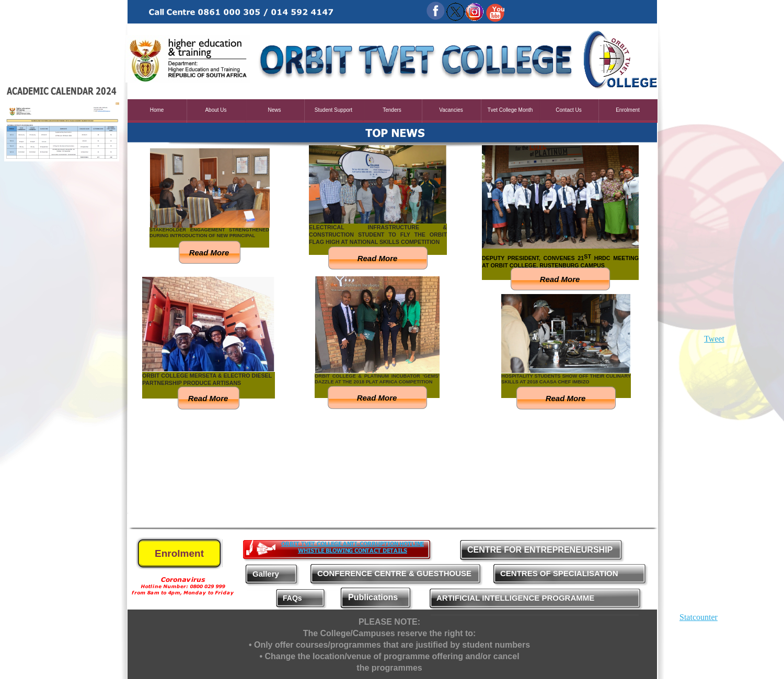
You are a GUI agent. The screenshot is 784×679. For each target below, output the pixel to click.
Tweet (714, 339)
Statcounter (699, 617)
